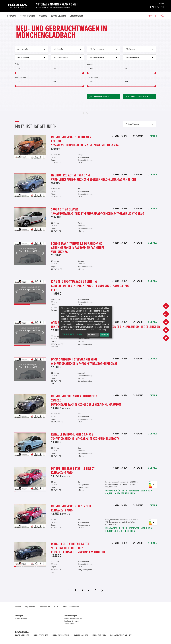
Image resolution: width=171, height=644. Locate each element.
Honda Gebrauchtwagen (73, 618)
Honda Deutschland (70, 607)
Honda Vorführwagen (72, 621)
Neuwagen (12, 16)
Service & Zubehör (59, 16)
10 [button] (30, 160)
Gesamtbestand (70, 624)
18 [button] (43, 160)
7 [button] (25, 160)
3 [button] (18, 160)
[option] (30, 147)
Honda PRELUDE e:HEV (61, 635)
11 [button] (32, 160)
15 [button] (38, 160)
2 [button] (17, 160)
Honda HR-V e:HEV (81, 635)
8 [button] (27, 160)
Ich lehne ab (93, 335)
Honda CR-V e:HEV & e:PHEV (121, 635)
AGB (56, 607)
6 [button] (23, 160)
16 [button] (40, 160)
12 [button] (33, 160)
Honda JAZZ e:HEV (22, 635)
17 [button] (42, 160)
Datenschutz (44, 607)
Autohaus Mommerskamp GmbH (57, 4)
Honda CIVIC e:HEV (40, 635)
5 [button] (22, 160)
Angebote (43, 16)
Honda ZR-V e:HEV (99, 635)
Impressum (30, 607)
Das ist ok (105, 335)
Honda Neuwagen (21, 618)
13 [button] (35, 160)
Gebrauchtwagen (28, 16)
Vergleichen (121, 136)
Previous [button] (17, 147)
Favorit (139, 136)
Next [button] (43, 147)
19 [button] (45, 160)
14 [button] (37, 160)
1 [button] (15, 160)
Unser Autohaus (77, 16)
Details (153, 136)
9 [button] (28, 160)
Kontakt (18, 607)
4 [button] (20, 160)
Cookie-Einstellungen (71, 335)
